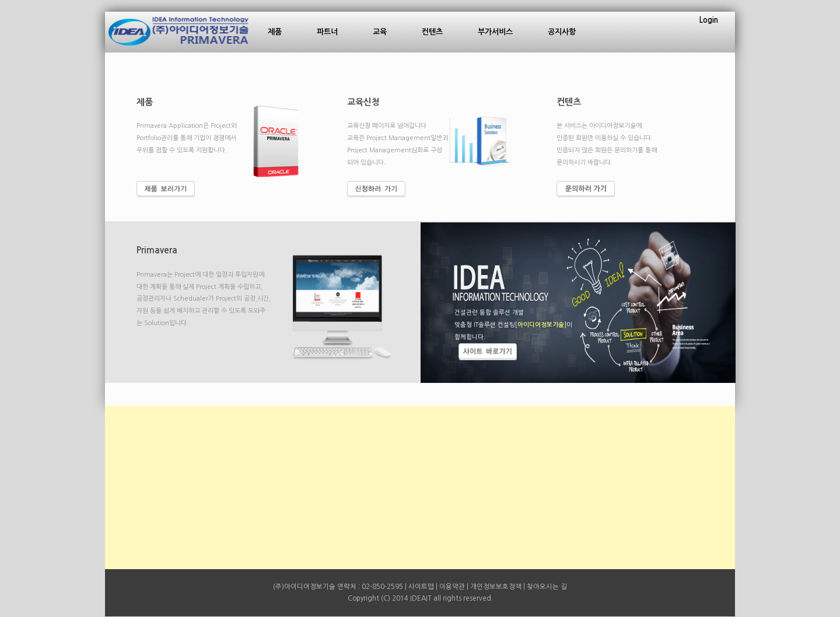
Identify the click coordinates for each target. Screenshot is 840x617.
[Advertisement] (420, 487)
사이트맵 (421, 587)
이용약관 (452, 587)
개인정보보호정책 (496, 587)
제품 (275, 32)
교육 (380, 32)
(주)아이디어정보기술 (304, 587)
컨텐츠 (432, 32)
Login (709, 20)
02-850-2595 (382, 587)
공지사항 (562, 32)
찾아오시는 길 (547, 587)
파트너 (327, 32)
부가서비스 (495, 32)
